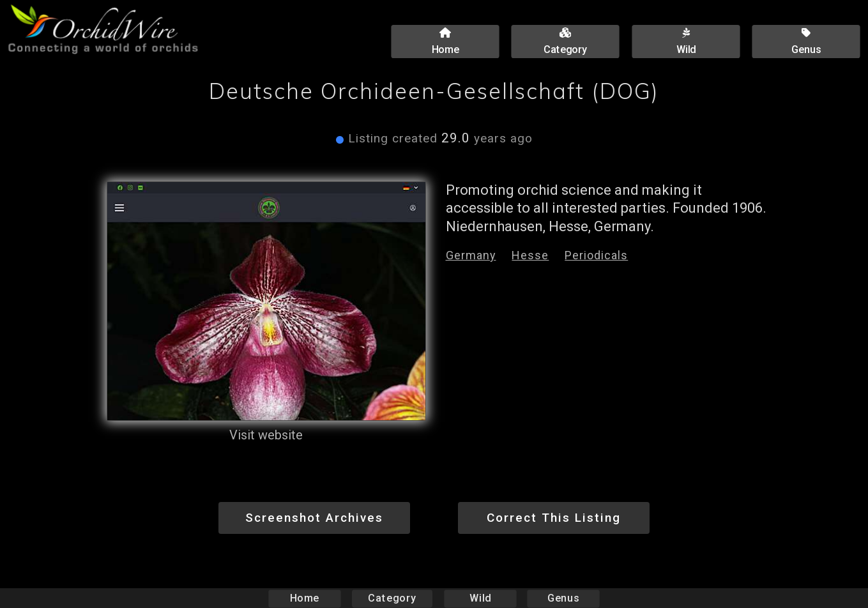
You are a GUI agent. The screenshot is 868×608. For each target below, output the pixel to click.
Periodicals (596, 255)
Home (304, 598)
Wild (480, 598)
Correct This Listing (554, 518)
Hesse (530, 255)
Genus (563, 598)
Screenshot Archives (314, 518)
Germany (471, 255)
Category (392, 598)
